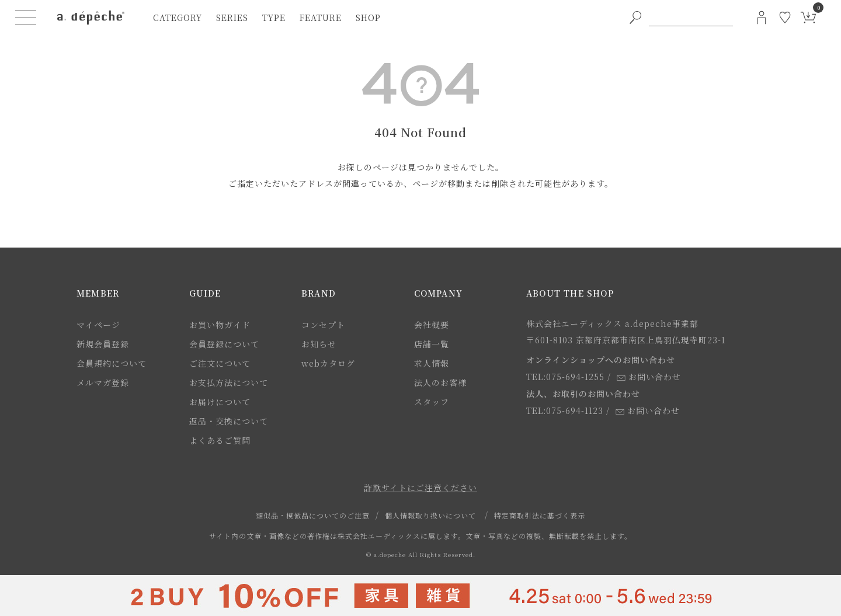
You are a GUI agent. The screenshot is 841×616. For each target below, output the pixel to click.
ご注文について (220, 363)
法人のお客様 (440, 382)
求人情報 (432, 363)
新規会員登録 (103, 344)
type (274, 18)
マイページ (98, 325)
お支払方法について (229, 382)
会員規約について (112, 363)
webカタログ (328, 363)
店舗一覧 (432, 344)
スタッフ (432, 402)
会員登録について (224, 344)
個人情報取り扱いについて (430, 515)
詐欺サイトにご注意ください (420, 488)
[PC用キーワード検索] (691, 18)
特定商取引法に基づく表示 (540, 515)
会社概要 (432, 325)
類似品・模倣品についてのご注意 (313, 515)
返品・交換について (229, 421)
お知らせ (319, 344)
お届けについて (220, 402)
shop (368, 18)
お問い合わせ (649, 377)
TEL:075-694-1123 (565, 410)
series (232, 18)
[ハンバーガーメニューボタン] (26, 18)
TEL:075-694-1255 (565, 377)
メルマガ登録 (103, 382)
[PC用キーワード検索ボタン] (635, 18)
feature (321, 18)
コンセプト (323, 325)
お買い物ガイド (220, 325)
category (178, 18)
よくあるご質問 (220, 440)
